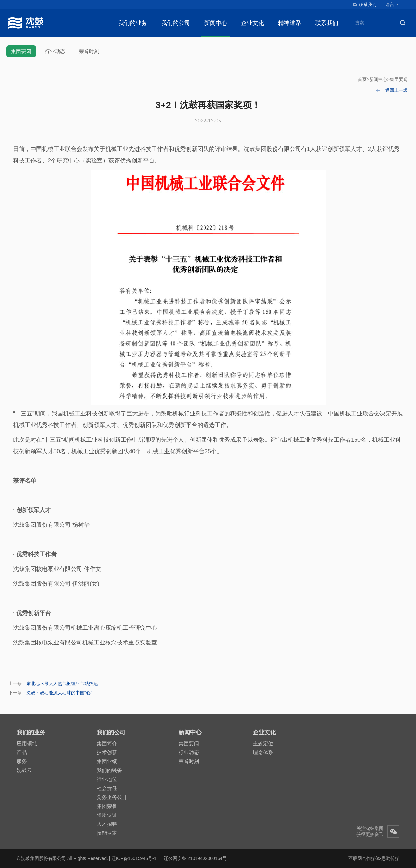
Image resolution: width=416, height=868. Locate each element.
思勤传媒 (390, 858)
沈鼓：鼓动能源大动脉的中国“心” (59, 693)
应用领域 (27, 743)
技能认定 (107, 833)
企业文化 (252, 23)
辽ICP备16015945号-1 (134, 858)
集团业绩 (107, 761)
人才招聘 (107, 824)
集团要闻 (21, 51)
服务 (22, 761)
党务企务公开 (112, 797)
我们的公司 (176, 23)
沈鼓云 (24, 770)
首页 (362, 79)
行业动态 (55, 51)
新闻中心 (216, 23)
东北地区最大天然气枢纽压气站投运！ (64, 683)
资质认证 (107, 815)
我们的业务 (133, 23)
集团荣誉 (107, 806)
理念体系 (263, 752)
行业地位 (107, 779)
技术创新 (107, 752)
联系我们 (368, 4)
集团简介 (107, 743)
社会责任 (107, 788)
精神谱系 (290, 23)
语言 (390, 4)
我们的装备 (109, 770)
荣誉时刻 (89, 51)
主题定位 (263, 743)
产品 (22, 752)
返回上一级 (396, 90)
